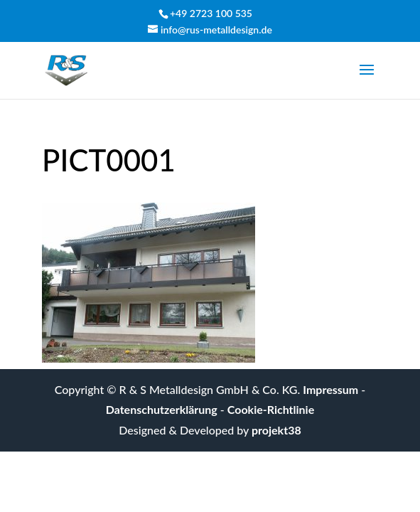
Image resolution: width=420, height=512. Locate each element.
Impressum (330, 389)
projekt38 (276, 430)
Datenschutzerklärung (162, 409)
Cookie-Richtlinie (271, 409)
